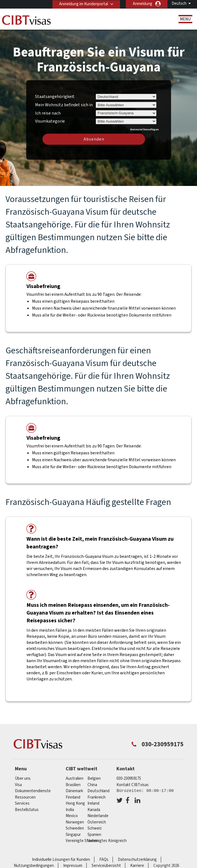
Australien (74, 778)
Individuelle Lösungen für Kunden (61, 860)
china (92, 785)
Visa (18, 785)
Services (22, 803)
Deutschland (98, 791)
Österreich (97, 822)
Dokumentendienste (33, 791)
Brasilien (73, 785)
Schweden (75, 828)
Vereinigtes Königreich (107, 841)
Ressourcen (25, 797)
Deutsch (179, 3)
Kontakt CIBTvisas (133, 785)
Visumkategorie (50, 120)
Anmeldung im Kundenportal (83, 4)
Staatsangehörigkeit (55, 97)
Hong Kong (75, 803)
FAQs (104, 860)
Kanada (94, 810)
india (70, 810)
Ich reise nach (48, 113)
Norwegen (75, 822)
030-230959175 (129, 778)
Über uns (23, 778)
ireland (93, 803)
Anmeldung (143, 4)
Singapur (73, 835)
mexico (72, 816)
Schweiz (95, 828)
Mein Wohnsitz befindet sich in (64, 105)
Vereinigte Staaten (82, 841)
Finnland (73, 797)
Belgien (94, 778)
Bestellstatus (27, 810)
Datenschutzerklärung (137, 860)
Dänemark (74, 791)
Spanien (94, 835)
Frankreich (97, 797)
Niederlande (98, 816)
